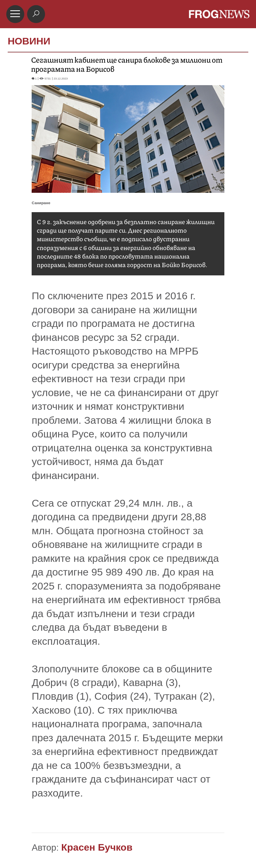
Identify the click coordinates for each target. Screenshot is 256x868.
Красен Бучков (97, 847)
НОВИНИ (29, 41)
